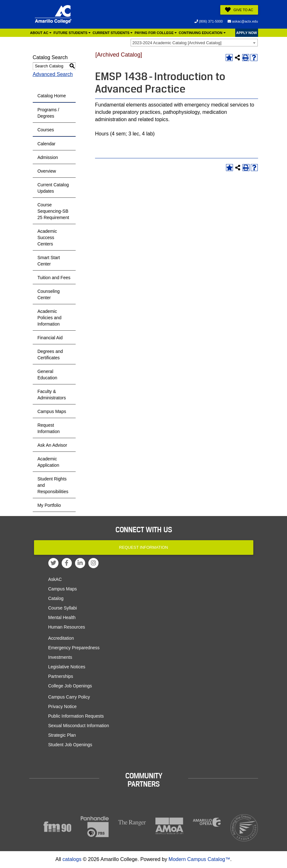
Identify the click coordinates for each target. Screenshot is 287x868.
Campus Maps (52, 411)
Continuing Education (202, 33)
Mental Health (62, 617)
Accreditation (61, 638)
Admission (48, 157)
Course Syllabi (63, 608)
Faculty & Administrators (52, 395)
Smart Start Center (49, 261)
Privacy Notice (62, 706)
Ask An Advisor (52, 445)
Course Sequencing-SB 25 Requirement (53, 211)
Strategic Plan (62, 735)
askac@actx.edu (243, 21)
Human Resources (67, 627)
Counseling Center (49, 294)
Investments (60, 657)
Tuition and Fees (54, 278)
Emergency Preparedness (74, 648)
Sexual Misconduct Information (79, 726)
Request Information (49, 428)
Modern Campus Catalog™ (199, 859)
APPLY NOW (246, 33)
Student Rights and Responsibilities (53, 485)
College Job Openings (70, 686)
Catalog (56, 598)
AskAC (55, 579)
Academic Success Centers (47, 238)
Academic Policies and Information (50, 318)
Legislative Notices (67, 667)
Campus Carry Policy (69, 697)
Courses (46, 130)
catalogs (72, 859)
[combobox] (194, 43)
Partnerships (61, 676)
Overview (47, 171)
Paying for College (156, 33)
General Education (47, 375)
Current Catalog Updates (53, 188)
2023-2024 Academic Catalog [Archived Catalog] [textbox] (177, 43)
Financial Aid (50, 338)
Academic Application (48, 462)
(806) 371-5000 (209, 21)
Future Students (72, 33)
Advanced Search (53, 74)
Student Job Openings (70, 745)
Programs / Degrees (48, 113)
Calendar (47, 144)
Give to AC (239, 10)
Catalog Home (52, 96)
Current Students (113, 33)
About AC (41, 33)
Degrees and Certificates (50, 355)
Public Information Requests (76, 716)
